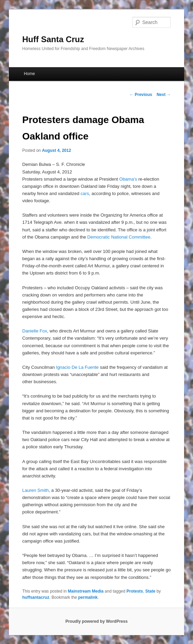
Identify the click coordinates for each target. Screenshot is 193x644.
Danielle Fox (35, 331)
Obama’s (128, 179)
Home (30, 74)
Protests (135, 591)
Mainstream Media (86, 591)
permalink (88, 597)
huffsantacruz (36, 597)
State (150, 591)
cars (85, 193)
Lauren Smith (36, 490)
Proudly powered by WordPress (96, 621)
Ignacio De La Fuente (77, 367)
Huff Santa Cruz (53, 39)
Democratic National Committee (119, 237)
